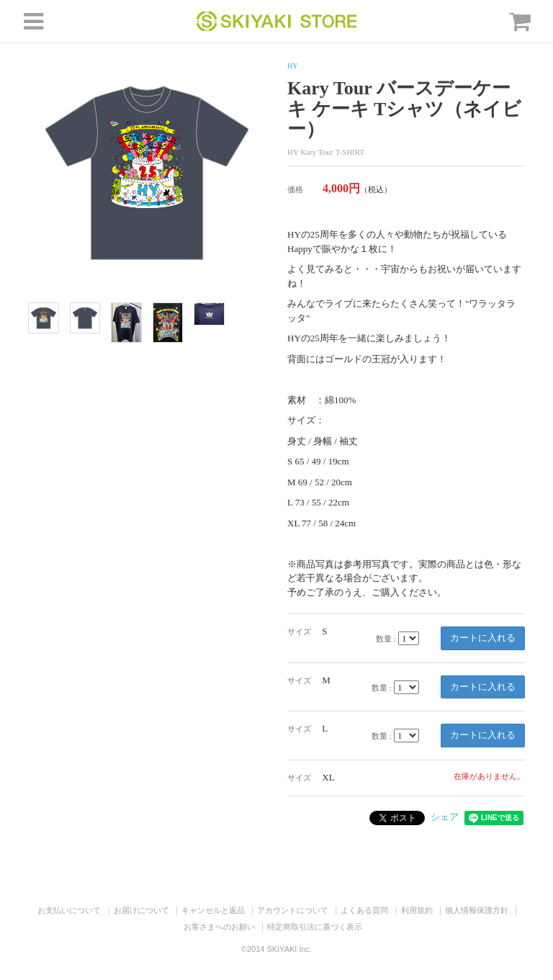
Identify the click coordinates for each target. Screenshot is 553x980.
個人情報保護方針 (477, 910)
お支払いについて (69, 910)
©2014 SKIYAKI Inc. (276, 949)
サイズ (299, 631)
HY (292, 66)
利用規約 (417, 910)
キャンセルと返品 (213, 910)
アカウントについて (293, 910)
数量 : (386, 639)
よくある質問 (364, 910)
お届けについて (141, 910)
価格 (295, 189)
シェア (445, 817)
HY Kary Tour (310, 152)
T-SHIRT (350, 152)
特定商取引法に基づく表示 (315, 927)
